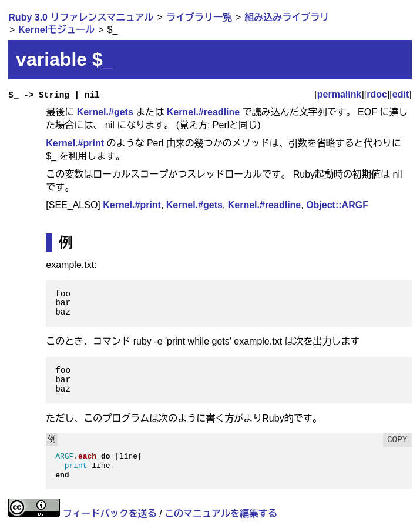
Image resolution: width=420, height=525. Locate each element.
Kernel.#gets (105, 112)
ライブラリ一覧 (199, 17)
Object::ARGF (337, 205)
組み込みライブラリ (287, 17)
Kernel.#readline (204, 112)
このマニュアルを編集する (221, 514)
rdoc (377, 94)
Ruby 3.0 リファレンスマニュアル (81, 17)
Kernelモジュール (56, 30)
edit (401, 94)
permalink (340, 94)
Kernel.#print (75, 143)
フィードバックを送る (110, 514)
